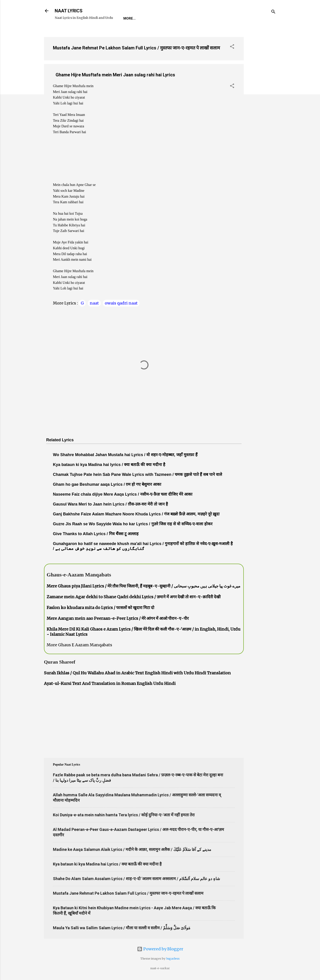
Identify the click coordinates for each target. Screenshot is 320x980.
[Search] (273, 12)
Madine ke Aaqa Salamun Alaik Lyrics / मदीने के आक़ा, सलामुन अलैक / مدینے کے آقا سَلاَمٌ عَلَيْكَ (132, 849)
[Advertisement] (262, 101)
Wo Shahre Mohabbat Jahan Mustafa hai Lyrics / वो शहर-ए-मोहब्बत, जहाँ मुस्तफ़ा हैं (125, 455)
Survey (205, 18)
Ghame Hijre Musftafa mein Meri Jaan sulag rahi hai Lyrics (115, 75)
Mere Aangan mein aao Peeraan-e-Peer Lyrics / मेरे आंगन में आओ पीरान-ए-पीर (118, 618)
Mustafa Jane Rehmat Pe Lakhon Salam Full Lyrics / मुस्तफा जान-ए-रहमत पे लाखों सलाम (136, 48)
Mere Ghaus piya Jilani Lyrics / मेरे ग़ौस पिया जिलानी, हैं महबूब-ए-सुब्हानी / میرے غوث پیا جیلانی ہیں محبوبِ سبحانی (144, 586)
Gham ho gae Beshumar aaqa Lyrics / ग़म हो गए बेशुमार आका (107, 484)
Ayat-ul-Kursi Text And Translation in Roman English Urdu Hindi (110, 683)
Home (128, 18)
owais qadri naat (121, 303)
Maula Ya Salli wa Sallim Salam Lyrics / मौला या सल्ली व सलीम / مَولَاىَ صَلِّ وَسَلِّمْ (122, 928)
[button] (232, 47)
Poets (225, 18)
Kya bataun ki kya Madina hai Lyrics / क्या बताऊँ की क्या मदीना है (107, 864)
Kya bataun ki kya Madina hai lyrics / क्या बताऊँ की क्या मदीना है (109, 465)
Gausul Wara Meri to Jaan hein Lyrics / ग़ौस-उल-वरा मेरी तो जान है (110, 504)
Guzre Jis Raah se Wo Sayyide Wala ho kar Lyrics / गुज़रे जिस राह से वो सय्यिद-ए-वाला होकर (133, 524)
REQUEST (149, 18)
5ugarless (173, 959)
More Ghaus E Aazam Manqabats (79, 645)
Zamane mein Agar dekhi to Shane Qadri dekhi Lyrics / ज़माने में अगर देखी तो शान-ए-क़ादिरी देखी (134, 597)
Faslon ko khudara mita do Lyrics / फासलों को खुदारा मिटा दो (100, 608)
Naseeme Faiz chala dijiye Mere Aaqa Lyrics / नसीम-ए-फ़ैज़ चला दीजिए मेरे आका (123, 494)
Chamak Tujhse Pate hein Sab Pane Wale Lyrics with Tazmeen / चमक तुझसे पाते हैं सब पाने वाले (137, 475)
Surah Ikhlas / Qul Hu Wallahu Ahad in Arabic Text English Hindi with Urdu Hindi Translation (137, 673)
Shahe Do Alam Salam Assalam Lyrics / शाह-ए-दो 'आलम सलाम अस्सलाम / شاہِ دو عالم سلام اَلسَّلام (136, 879)
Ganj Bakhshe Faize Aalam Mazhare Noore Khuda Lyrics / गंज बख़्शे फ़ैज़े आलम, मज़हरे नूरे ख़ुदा (136, 514)
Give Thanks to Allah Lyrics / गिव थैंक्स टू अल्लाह (96, 534)
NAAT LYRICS (69, 11)
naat (94, 303)
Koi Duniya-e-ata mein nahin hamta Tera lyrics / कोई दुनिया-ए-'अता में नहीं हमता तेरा (124, 815)
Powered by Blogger (160, 949)
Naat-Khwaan (177, 18)
